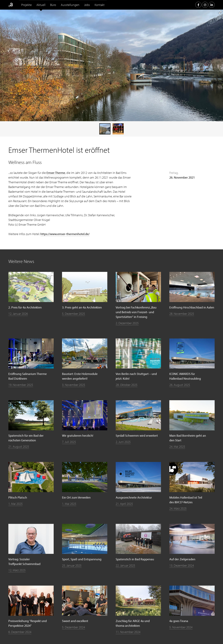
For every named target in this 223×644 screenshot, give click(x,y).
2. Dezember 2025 (127, 323)
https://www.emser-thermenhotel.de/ (65, 234)
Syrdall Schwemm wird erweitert (137, 436)
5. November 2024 (181, 627)
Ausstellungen (70, 5)
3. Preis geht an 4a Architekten (82, 307)
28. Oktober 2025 (127, 385)
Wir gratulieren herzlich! (78, 436)
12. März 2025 (17, 570)
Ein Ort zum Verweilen (76, 497)
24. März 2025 (178, 508)
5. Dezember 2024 (74, 627)
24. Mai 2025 (177, 447)
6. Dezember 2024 (20, 632)
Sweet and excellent (75, 621)
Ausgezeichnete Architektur (134, 497)
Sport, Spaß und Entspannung (82, 559)
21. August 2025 (19, 447)
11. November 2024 (128, 632)
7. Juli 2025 (69, 442)
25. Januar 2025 (72, 565)
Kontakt (100, 5)
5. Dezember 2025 (74, 314)
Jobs (87, 5)
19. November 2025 (21, 385)
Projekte (26, 5)
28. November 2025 (182, 314)
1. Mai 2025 (16, 504)
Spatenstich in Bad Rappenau (135, 559)
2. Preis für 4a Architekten (25, 307)
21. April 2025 (124, 504)
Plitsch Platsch (18, 497)
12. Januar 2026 (18, 314)
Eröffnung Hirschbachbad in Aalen (192, 307)
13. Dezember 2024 (182, 565)
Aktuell (41, 5)
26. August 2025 (180, 385)
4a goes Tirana (179, 621)
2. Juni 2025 (123, 442)
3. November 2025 (74, 385)
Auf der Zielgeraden (182, 559)
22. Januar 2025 (125, 565)
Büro (53, 5)
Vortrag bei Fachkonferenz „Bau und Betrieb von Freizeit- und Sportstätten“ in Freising (136, 312)
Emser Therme (56, 173)
